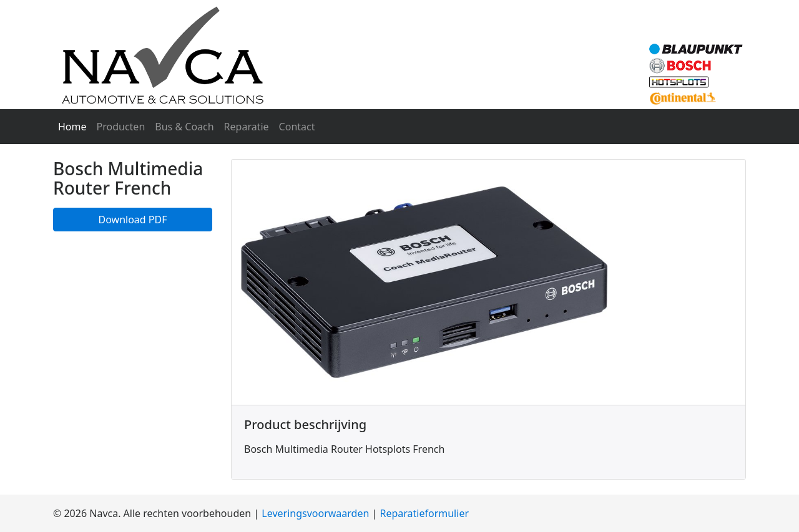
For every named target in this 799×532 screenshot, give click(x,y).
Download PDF (133, 220)
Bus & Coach (184, 127)
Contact (297, 127)
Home (75, 126)
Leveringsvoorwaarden (315, 513)
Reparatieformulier (425, 513)
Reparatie (247, 127)
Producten (121, 127)
